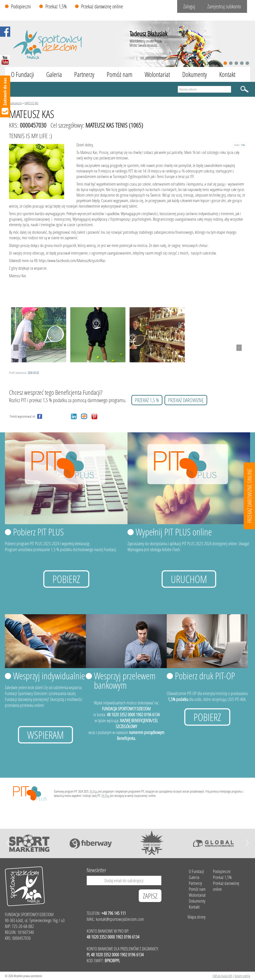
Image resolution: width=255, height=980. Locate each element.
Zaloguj (189, 6)
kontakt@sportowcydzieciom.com (120, 919)
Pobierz (66, 579)
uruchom (189, 579)
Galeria (54, 74)
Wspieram (45, 735)
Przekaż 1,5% (56, 6)
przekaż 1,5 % (147, 400)
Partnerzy (84, 74)
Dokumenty (195, 74)
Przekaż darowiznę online (102, 6)
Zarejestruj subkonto (224, 6)
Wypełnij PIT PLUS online (174, 532)
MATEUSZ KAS (31, 103)
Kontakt (227, 74)
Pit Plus (94, 791)
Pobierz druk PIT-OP (205, 676)
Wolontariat (157, 74)
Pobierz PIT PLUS (38, 532)
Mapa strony (197, 917)
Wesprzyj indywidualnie (49, 676)
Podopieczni (21, 6)
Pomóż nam (120, 74)
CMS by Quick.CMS (222, 976)
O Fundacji (22, 74)
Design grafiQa (242, 976)
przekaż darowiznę (186, 400)
